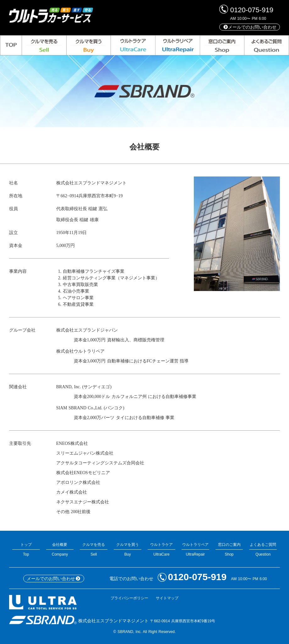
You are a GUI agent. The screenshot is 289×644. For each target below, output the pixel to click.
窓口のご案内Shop (229, 549)
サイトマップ (167, 598)
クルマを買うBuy (128, 549)
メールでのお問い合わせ (250, 27)
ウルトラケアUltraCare (161, 549)
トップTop (26, 549)
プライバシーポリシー (129, 598)
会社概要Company (60, 549)
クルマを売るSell (94, 549)
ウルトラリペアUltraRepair (195, 549)
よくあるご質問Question (263, 549)
